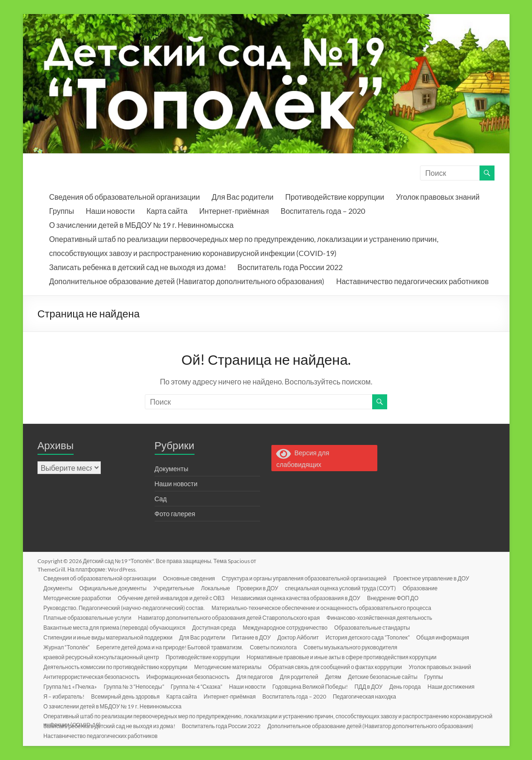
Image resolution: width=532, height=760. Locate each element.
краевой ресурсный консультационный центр (103, 657)
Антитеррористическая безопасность (93, 676)
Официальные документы (115, 588)
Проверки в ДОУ (262, 588)
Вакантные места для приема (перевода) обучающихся (116, 627)
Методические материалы (230, 666)
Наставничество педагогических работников (412, 281)
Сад (161, 499)
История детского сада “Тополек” (372, 637)
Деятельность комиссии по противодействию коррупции (117, 666)
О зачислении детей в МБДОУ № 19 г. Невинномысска (142, 225)
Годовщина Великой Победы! (315, 686)
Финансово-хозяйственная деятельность (382, 617)
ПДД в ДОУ (374, 686)
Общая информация (448, 637)
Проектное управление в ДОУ (435, 578)
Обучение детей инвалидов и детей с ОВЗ (173, 598)
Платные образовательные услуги (89, 617)
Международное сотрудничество (288, 627)
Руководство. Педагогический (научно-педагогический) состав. (126, 607)
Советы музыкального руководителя (354, 647)
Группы (62, 211)
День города (411, 686)
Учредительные (176, 588)
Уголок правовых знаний (438, 197)
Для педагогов (258, 676)
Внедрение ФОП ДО (397, 598)
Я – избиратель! (65, 696)
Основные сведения (191, 578)
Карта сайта (167, 211)
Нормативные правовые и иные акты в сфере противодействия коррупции (344, 657)
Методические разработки (79, 598)
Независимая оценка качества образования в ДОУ (299, 598)
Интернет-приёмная (234, 211)
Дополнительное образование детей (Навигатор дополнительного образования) (187, 281)
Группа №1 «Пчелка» (72, 686)
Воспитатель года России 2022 (290, 267)
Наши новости (110, 211)
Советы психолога (276, 647)
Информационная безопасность (190, 676)
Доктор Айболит (302, 637)
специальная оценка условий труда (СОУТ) (346, 588)
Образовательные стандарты (376, 627)
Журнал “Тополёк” (68, 647)
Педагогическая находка (370, 696)
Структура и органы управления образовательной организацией (307, 578)
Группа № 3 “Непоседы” (136, 686)
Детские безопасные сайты (388, 676)
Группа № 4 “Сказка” (199, 686)
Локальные (219, 588)
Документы (172, 469)
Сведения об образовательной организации (125, 197)
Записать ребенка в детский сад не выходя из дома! (138, 267)
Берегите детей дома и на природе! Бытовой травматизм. (172, 647)
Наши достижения (458, 686)
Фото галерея (175, 514)
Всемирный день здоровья (127, 696)
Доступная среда (216, 627)
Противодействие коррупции (334, 197)
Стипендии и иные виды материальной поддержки (109, 637)
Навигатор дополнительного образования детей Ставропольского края (231, 617)
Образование (426, 588)
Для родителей (303, 676)
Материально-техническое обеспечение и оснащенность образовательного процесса (324, 607)
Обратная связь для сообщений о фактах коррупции (338, 666)
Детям (338, 676)
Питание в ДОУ (254, 637)
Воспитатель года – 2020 (323, 211)
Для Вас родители (242, 197)
